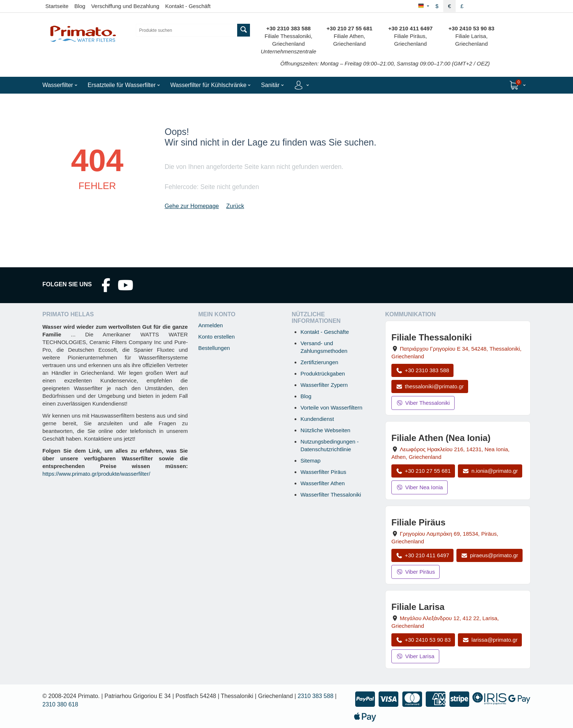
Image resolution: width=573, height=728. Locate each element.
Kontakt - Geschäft (188, 6)
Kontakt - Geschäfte (325, 332)
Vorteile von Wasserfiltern (331, 408)
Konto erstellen (216, 337)
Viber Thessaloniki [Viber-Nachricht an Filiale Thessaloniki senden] (423, 403)
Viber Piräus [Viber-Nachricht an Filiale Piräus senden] (415, 572)
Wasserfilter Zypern (324, 385)
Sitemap (310, 461)
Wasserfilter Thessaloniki (331, 495)
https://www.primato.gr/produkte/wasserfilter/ (96, 474)
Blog (80, 6)
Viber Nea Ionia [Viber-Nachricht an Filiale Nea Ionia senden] (420, 487)
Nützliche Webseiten (325, 430)
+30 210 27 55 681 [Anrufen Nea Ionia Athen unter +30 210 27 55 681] (423, 471)
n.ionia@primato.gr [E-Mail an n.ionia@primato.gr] (490, 471)
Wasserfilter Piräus (323, 472)
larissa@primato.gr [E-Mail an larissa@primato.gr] (490, 640)
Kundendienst (317, 419)
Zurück (235, 206)
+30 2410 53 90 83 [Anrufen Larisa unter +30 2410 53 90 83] (423, 640)
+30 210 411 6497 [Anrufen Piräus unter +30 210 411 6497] (422, 555)
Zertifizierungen (319, 362)
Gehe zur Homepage (192, 206)
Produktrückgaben (323, 374)
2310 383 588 (315, 696)
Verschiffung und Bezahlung (125, 6)
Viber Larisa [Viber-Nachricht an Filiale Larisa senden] (415, 656)
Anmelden (210, 325)
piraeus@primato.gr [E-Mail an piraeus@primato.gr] (489, 555)
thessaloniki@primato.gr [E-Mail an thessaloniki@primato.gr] (430, 386)
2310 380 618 (60, 704)
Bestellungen (214, 348)
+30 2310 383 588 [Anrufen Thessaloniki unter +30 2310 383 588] (422, 370)
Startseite (57, 6)
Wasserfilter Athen (322, 483)
